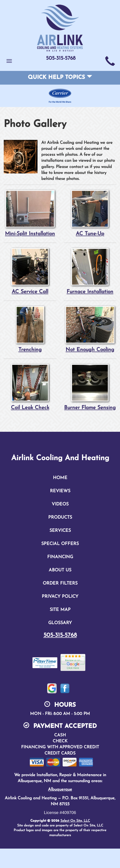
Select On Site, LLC (75, 821)
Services (60, 531)
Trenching (30, 329)
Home (60, 478)
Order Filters (60, 583)
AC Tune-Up (90, 213)
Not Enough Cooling (90, 329)
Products (60, 517)
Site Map (60, 610)
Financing (60, 557)
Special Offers (60, 544)
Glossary (60, 623)
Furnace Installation (90, 271)
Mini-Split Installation (30, 213)
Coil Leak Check (30, 387)
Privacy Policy (60, 597)
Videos (60, 504)
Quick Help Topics (60, 78)
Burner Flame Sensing (90, 387)
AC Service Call (30, 271)
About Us (60, 570)
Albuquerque (60, 789)
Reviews (60, 491)
